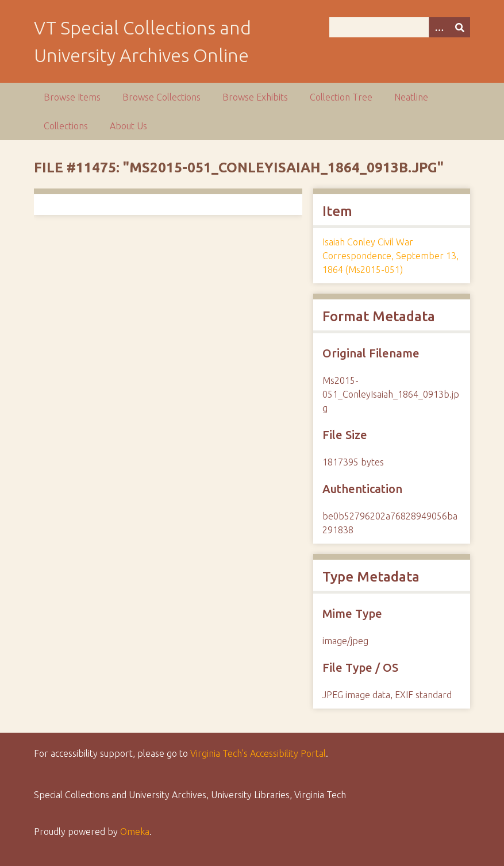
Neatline (411, 97)
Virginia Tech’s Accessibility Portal (258, 753)
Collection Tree (341, 97)
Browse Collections (161, 97)
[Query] (399, 27)
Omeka (135, 832)
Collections (66, 126)
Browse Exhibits (255, 97)
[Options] (439, 27)
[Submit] (460, 27)
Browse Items (72, 97)
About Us (128, 126)
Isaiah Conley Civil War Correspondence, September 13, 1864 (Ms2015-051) (390, 256)
